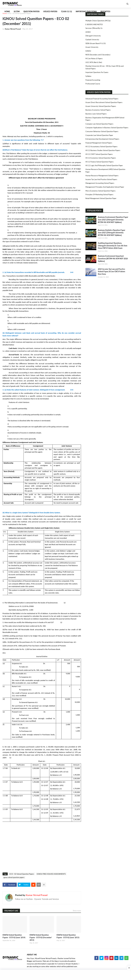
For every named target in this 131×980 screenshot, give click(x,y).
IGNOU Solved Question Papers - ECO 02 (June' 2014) (14, 936)
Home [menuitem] (7, 11)
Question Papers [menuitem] (31, 11)
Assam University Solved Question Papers (101, 106)
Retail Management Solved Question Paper (101, 198)
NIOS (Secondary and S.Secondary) (98, 55)
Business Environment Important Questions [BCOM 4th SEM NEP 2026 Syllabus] (113, 258)
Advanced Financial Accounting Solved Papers (102, 99)
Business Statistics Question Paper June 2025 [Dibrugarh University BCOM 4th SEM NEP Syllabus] (111, 233)
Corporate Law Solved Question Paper (99, 135)
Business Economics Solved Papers (98, 110)
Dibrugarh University (93, 36)
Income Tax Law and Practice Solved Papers (101, 179)
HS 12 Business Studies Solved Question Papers (103, 150)
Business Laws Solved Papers (96, 114)
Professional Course (93, 84)
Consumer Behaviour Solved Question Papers (102, 131)
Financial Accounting (93, 80)
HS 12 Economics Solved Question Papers (101, 158)
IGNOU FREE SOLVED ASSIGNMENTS (51, 874)
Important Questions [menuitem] (86, 11)
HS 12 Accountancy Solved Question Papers (101, 147)
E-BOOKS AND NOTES (94, 24)
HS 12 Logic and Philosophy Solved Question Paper (104, 165)
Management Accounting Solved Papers (100, 183)
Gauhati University (92, 40)
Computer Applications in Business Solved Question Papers (107, 128)
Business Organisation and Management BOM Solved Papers (105, 119)
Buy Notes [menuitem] (105, 11)
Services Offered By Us (94, 28)
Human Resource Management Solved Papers (102, 176)
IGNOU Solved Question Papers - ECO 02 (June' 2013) (68, 936)
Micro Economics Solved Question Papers (100, 191)
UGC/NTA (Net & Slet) (94, 62)
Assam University (92, 47)
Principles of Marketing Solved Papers (99, 194)
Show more (77, 911)
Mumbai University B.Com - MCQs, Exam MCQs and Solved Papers (105, 67)
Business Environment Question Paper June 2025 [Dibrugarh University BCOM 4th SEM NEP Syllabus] (113, 220)
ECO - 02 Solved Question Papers (20, 13)
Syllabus (88, 76)
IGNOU (88, 51)
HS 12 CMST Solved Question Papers (99, 154)
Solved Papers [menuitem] (50, 11)
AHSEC (88, 32)
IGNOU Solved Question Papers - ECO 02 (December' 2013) (41, 937)
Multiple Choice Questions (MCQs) (98, 21)
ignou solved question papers (14, 877)
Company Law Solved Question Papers (99, 124)
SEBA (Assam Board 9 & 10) (95, 43)
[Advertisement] (42, 51)
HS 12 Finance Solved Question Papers (100, 162)
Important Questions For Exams (97, 72)
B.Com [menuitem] (17, 11)
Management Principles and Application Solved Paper (105, 187)
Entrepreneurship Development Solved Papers (102, 139)
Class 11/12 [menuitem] (67, 11)
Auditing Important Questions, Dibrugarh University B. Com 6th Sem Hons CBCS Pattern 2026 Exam (113, 246)
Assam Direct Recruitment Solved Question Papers (104, 102)
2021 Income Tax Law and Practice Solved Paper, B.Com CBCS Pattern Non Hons (111, 272)
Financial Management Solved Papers (99, 143)
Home (5, 13)
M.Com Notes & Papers (94, 58)
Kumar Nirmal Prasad (37, 895)
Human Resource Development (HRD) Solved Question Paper (105, 171)
